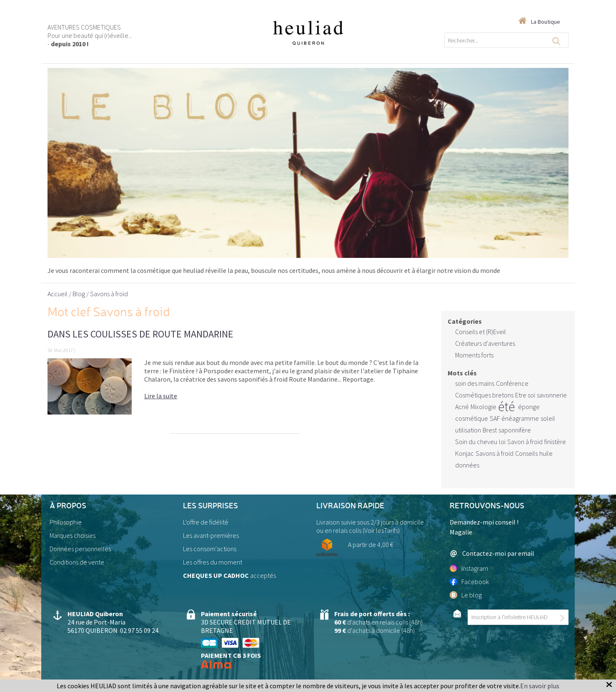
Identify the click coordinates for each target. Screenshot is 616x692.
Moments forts (474, 355)
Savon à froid (525, 442)
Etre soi (525, 395)
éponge (529, 407)
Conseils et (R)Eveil (481, 332)
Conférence (512, 383)
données (467, 465)
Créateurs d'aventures (485, 343)
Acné (462, 407)
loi (502, 442)
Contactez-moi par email (492, 553)
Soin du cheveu (476, 442)
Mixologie (483, 407)
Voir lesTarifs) (382, 530)
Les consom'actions (210, 549)
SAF (495, 418)
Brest (490, 430)
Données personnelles (80, 549)
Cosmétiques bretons (484, 395)
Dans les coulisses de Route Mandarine (140, 334)
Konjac (465, 453)
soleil (548, 418)
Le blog (466, 595)
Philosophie (66, 522)
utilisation (468, 430)
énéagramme (520, 418)
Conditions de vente (77, 562)
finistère (555, 442)
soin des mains (475, 383)
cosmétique (472, 418)
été (506, 407)
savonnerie (552, 395)
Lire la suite (161, 396)
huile (546, 453)
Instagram (469, 568)
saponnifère (515, 430)
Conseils (526, 453)
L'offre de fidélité (206, 522)
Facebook (469, 582)
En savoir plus (540, 686)
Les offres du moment (213, 562)
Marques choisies (73, 535)
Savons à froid (495, 453)
